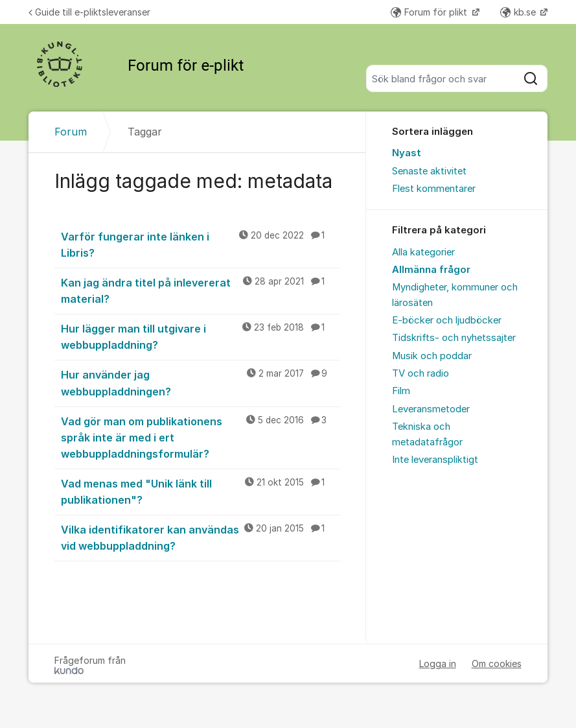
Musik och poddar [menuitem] (432, 356)
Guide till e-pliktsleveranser (89, 12)
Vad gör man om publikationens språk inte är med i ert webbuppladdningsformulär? (200, 437)
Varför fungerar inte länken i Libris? (200, 244)
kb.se (519, 12)
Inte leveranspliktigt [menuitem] (435, 460)
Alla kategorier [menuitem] (423, 252)
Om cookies (497, 663)
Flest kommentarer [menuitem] (434, 189)
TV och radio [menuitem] (420, 373)
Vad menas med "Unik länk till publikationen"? (200, 491)
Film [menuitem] (401, 391)
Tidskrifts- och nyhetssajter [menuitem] (454, 338)
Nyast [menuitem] (407, 153)
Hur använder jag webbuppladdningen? (200, 382)
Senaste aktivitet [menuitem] (429, 171)
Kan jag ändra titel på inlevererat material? (200, 290)
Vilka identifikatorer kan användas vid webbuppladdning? (200, 537)
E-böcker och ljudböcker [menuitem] (447, 320)
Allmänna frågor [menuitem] (431, 270)
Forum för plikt (430, 12)
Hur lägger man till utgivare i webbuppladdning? (200, 336)
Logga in (438, 663)
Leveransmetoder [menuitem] (431, 409)
